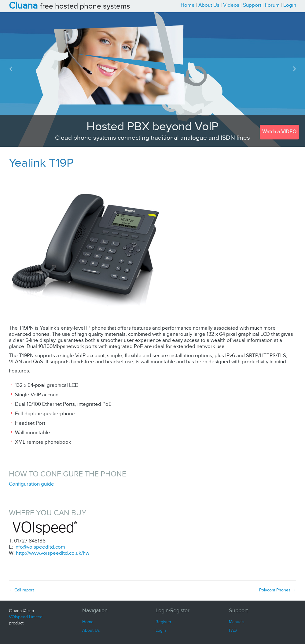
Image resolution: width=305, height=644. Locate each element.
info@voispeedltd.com (40, 547)
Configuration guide (31, 484)
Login (290, 5)
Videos (231, 5)
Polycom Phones (278, 590)
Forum (272, 5)
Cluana (23, 6)
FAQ (233, 631)
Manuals (237, 622)
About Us (209, 5)
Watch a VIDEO (279, 132)
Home (188, 5)
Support (252, 5)
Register (164, 622)
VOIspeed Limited (26, 617)
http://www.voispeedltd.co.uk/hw (53, 553)
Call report (21, 590)
